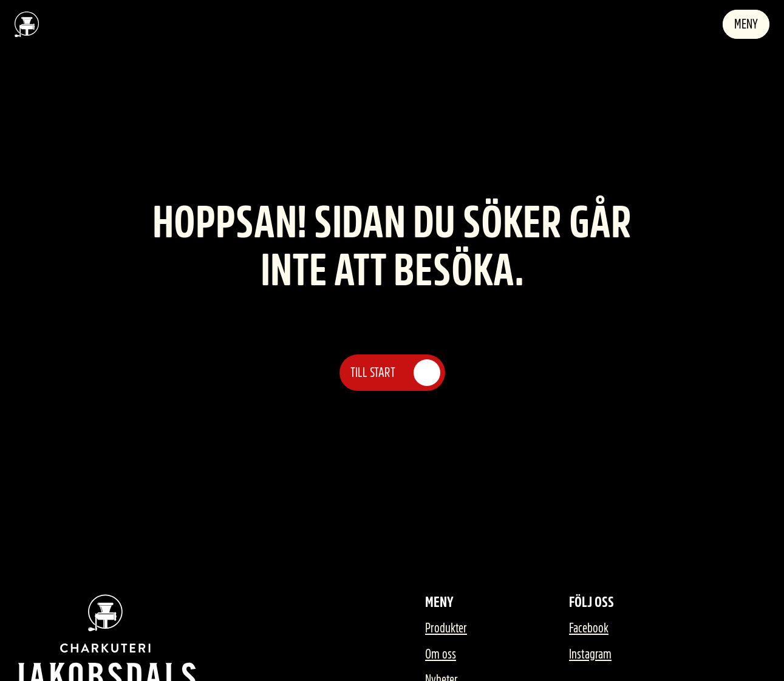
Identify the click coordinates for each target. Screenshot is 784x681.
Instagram (590, 654)
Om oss (441, 654)
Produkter (446, 628)
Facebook (589, 628)
